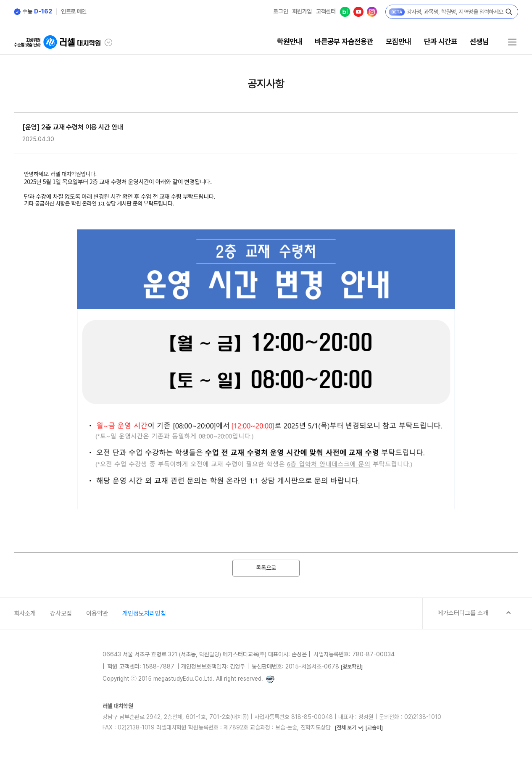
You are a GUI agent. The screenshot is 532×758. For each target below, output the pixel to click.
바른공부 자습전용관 (344, 41)
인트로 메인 (74, 11)
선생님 (479, 41)
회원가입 (302, 11)
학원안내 (290, 41)
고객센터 (326, 11)
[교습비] (374, 728)
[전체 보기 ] (349, 728)
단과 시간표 (441, 41)
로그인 (280, 11)
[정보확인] (352, 667)
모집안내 (398, 41)
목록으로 (266, 568)
